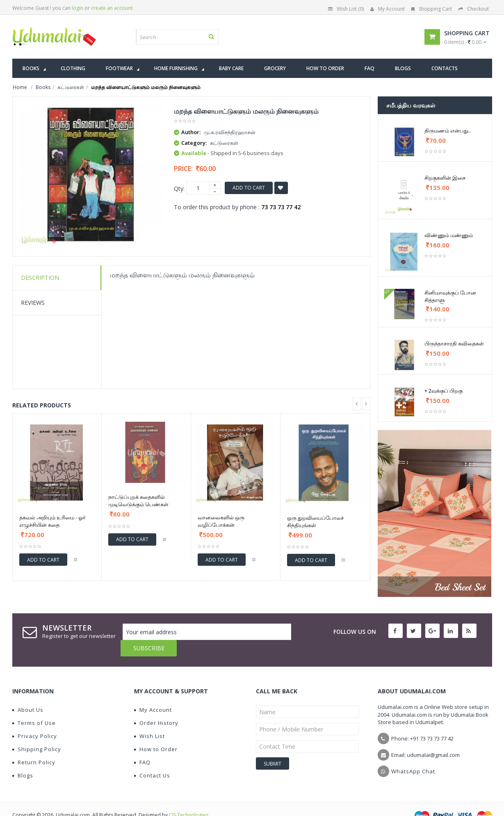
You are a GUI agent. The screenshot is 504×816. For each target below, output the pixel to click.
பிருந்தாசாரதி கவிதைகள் (454, 343)
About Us (28, 693)
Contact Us (152, 759)
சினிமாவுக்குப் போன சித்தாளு (450, 296)
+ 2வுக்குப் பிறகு (444, 391)
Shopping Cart (432, 9)
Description (40, 278)
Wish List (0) (346, 9)
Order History (156, 706)
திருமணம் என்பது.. (448, 130)
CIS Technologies (189, 799)
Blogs (23, 759)
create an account (112, 8)
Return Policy (34, 746)
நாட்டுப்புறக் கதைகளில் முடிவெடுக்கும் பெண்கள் (138, 501)
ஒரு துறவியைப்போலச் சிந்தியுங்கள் (315, 521)
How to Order (156, 733)
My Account (388, 9)
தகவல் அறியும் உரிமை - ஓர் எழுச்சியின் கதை (52, 521)
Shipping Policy (37, 733)
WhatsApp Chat (413, 755)
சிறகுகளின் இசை (445, 178)
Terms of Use (34, 706)
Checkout (474, 9)
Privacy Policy (35, 720)
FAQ (142, 746)
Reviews (33, 303)
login (78, 8)
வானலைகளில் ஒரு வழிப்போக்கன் (221, 521)
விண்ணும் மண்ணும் (449, 235)
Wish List (149, 720)
